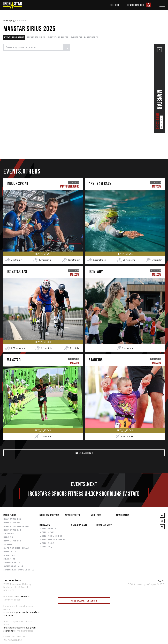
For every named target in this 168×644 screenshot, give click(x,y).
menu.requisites (51, 536)
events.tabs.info (36, 37)
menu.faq (46, 547)
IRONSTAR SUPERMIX (17, 527)
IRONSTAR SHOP (104, 525)
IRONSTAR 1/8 (12, 541)
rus (117, 5)
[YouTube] (162, 521)
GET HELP (22, 597)
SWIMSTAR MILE (14, 567)
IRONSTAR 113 (12, 523)
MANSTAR (9, 556)
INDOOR (8, 538)
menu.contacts (79, 525)
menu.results (72, 515)
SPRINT (8, 545)
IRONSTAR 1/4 (12, 530)
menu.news (47, 533)
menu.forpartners (53, 540)
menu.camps (123, 515)
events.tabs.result (14, 37)
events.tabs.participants (84, 37)
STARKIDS (10, 559)
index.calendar (84, 453)
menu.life (45, 525)
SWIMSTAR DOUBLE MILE (19, 570)
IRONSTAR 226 (12, 520)
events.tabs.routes (58, 37)
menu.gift (96, 515)
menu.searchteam (49, 515)
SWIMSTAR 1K (12, 563)
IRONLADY (10, 552)
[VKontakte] (162, 516)
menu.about (48, 529)
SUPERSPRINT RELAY (16, 548)
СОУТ (161, 581)
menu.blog (47, 543)
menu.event (10, 515)
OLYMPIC (9, 534)
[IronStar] (12, 6)
